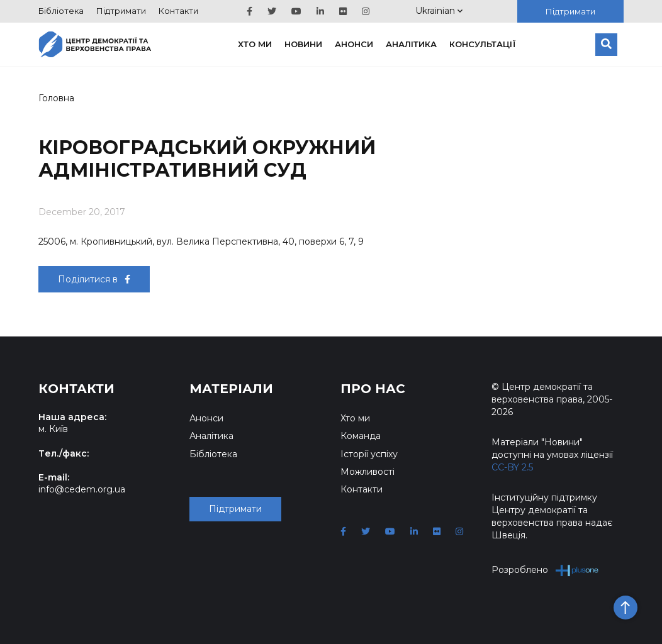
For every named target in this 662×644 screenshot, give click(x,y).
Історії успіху (369, 454)
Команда (361, 436)
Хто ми (255, 44)
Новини (303, 44)
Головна (56, 98)
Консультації (483, 44)
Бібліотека (61, 11)
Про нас (373, 389)
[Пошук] (606, 45)
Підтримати (121, 11)
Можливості (367, 472)
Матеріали (231, 389)
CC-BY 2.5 (512, 467)
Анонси (354, 44)
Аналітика (411, 44)
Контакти (178, 11)
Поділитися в (94, 279)
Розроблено (545, 570)
